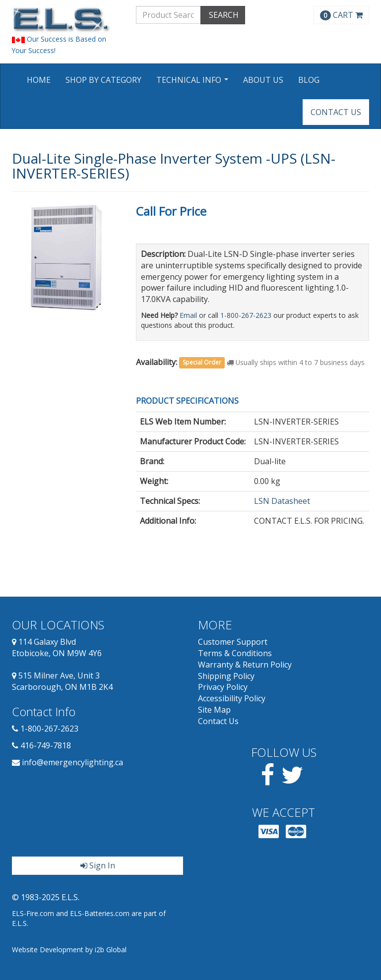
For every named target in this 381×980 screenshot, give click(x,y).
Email (188, 315)
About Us (263, 80)
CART (341, 15)
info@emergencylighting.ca (72, 762)
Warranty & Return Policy (245, 665)
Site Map (214, 710)
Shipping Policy (226, 676)
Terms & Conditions (235, 653)
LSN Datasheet (282, 501)
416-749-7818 (46, 745)
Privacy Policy (223, 687)
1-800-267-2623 (246, 315)
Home (39, 80)
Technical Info (193, 83)
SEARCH (223, 15)
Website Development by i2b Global (69, 949)
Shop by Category (103, 80)
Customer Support (233, 642)
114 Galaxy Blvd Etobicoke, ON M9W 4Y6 (57, 647)
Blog (309, 80)
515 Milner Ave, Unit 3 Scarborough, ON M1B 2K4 (62, 681)
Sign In (98, 865)
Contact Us (336, 112)
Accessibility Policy (232, 698)
